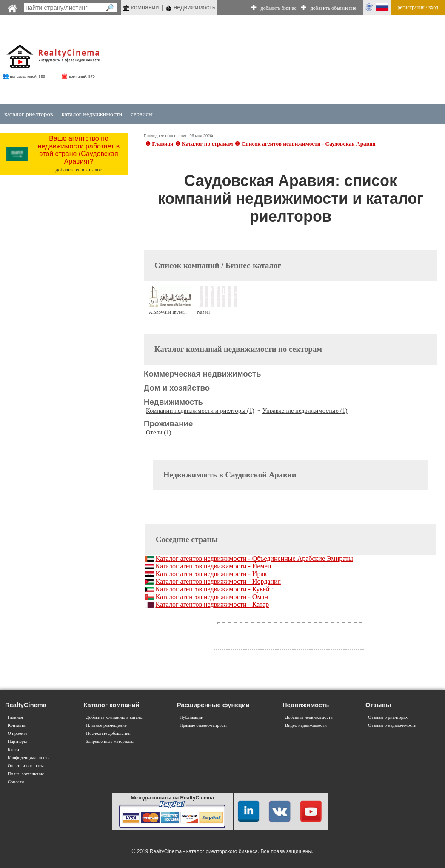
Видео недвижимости (306, 725)
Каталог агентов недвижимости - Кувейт (214, 589)
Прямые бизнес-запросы (203, 725)
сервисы (142, 114)
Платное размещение (106, 725)
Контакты (17, 725)
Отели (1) (158, 432)
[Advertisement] (266, 60)
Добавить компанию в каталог (115, 717)
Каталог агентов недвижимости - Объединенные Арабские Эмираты (254, 558)
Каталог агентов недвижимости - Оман (212, 597)
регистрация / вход (418, 7)
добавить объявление (334, 8)
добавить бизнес (279, 8)
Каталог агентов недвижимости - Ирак (211, 574)
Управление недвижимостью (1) (305, 411)
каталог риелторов (29, 114)
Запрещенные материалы (110, 741)
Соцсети (16, 782)
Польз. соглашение (26, 774)
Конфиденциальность (29, 758)
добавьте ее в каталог (79, 170)
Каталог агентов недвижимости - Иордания (218, 581)
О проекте (17, 733)
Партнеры (17, 741)
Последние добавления (108, 733)
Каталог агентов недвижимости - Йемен (213, 566)
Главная (15, 717)
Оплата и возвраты (26, 766)
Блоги (13, 750)
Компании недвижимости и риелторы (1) (200, 411)
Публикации (191, 717)
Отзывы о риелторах (388, 717)
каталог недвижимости (92, 114)
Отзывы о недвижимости (392, 725)
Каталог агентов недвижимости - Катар (212, 604)
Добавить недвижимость (309, 717)
